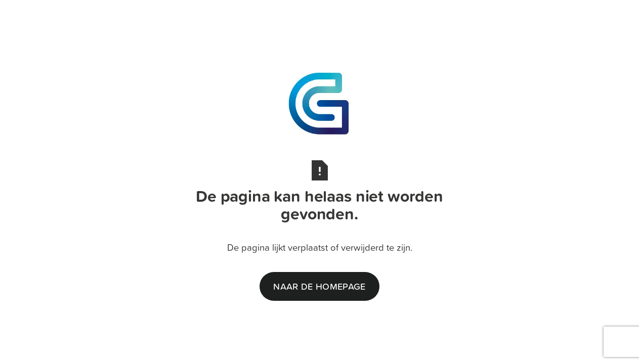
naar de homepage (319, 286)
